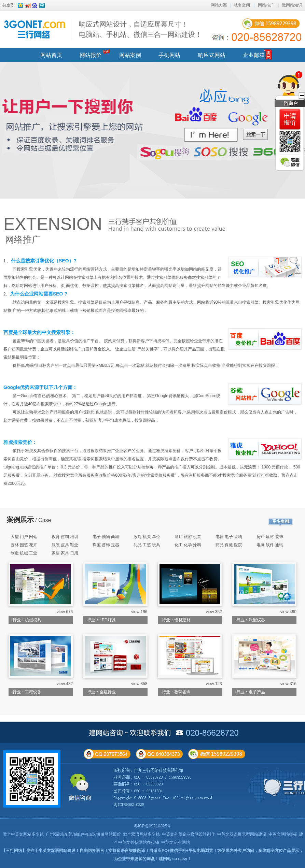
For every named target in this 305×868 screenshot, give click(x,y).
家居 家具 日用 (65, 553)
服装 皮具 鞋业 (65, 545)
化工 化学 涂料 (188, 545)
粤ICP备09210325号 (152, 826)
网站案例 (130, 55)
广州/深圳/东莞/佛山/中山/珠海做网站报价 (84, 834)
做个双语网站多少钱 (141, 834)
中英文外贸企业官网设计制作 (189, 834)
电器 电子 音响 (229, 537)
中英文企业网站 (176, 842)
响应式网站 (212, 55)
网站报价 (91, 55)
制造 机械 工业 (24, 553)
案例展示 (20, 520)
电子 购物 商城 (106, 537)
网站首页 (51, 55)
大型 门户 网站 (24, 537)
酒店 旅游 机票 (188, 537)
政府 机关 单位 (147, 537)
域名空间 (242, 5)
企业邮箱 (254, 55)
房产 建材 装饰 (270, 537)
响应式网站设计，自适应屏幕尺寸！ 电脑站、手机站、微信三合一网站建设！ (140, 29)
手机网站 (169, 55)
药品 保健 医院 (229, 545)
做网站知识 (292, 5)
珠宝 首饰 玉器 (106, 545)
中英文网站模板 (283, 834)
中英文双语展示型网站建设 (242, 834)
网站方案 (219, 5)
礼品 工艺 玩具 (147, 545)
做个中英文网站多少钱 (23, 834)
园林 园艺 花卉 (24, 545)
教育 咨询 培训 (65, 537)
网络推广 (23, 240)
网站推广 (266, 5)
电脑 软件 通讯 (270, 545)
